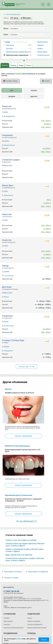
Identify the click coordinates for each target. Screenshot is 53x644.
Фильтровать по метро (12, 572)
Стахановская (9, 276)
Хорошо (44, 640)
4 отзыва (5, 191)
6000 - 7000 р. (46, 206)
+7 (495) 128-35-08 (11, 591)
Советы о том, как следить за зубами (21, 540)
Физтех (6, 297)
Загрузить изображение (35, 624)
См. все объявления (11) (26, 521)
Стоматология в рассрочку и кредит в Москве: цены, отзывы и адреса (25, 559)
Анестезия (10, 45)
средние (12, 96)
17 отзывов (6, 271)
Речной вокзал (9, 326)
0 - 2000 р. (47, 171)
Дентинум (7, 287)
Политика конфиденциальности (13, 628)
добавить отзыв (7, 165)
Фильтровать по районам (37, 572)
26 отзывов (6, 141)
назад (17, 42)
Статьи (30, 618)
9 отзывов (5, 322)
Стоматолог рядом (11, 160)
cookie (18, 639)
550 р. (49, 200)
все (12, 90)
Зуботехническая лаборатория (17, 52)
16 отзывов (6, 346)
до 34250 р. (47, 148)
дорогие (34, 96)
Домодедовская (9, 116)
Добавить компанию (34, 621)
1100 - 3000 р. (46, 121)
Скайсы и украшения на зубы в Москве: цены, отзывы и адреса (25, 550)
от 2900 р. (48, 177)
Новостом (7, 106)
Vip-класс (10, 49)
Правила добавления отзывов (37, 628)
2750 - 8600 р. (46, 127)
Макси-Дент (8, 185)
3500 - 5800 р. (46, 152)
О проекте (7, 618)
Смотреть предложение (23, 436)
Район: (6, 35)
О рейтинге (7, 624)
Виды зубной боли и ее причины (19, 555)
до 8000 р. (47, 203)
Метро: (6, 28)
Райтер (5, 266)
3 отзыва (5, 112)
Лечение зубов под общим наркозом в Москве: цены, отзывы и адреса (25, 545)
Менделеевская (9, 145)
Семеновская (9, 195)
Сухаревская (8, 351)
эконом (34, 90)
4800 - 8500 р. (46, 174)
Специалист (8, 135)
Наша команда (8, 621)
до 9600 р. (47, 124)
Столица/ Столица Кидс (13, 340)
